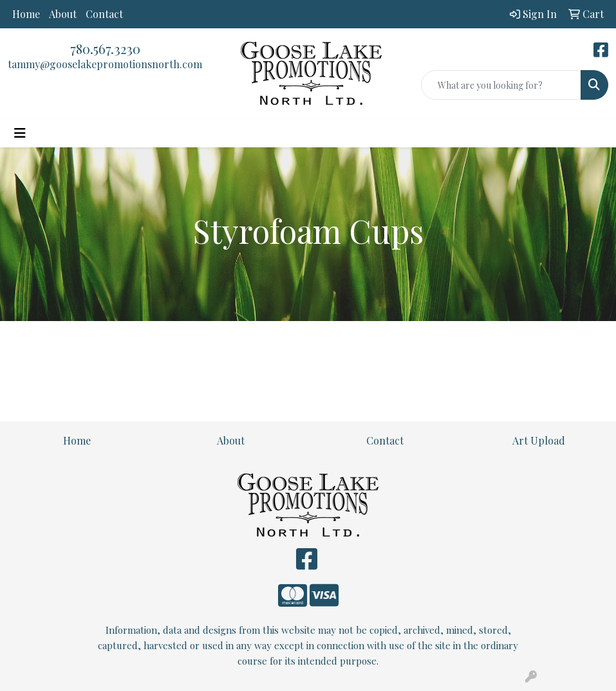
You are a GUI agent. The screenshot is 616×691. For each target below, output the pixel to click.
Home (26, 14)
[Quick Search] (501, 85)
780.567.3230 (105, 49)
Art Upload (539, 440)
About (63, 14)
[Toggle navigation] (20, 133)
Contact (104, 14)
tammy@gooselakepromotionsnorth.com (105, 64)
